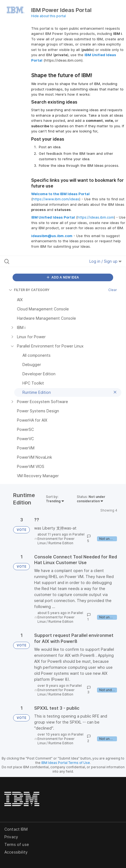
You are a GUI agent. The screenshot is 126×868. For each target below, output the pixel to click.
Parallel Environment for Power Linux (61, 539)
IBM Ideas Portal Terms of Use (66, 763)
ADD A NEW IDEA (63, 277)
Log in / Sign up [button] (106, 261)
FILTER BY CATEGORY (29, 290)
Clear (113, 290)
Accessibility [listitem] (16, 852)
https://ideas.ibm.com (96, 217)
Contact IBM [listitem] (16, 829)
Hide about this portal (49, 16)
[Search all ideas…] (38, 261)
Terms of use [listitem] (17, 844)
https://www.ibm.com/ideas (56, 199)
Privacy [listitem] (11, 837)
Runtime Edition (61, 543)
